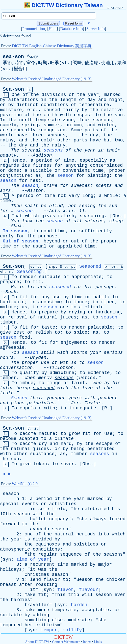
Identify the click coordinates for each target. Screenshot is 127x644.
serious (113, 353)
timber (8, 322)
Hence (18, 160)
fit (37, 282)
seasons (102, 120)
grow (74, 434)
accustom (49, 302)
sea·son (13, 57)
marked (112, 95)
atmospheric (15, 549)
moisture (11, 110)
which (32, 216)
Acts (54, 211)
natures (94, 221)
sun (119, 115)
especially (93, 160)
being (23, 388)
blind (56, 206)
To (14, 277)
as (113, 160)
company (59, 519)
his (89, 287)
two (119, 140)
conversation (16, 368)
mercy (45, 378)
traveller (37, 605)
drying (77, 312)
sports (79, 353)
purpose (48, 236)
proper (117, 170)
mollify (72, 630)
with (66, 115)
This (60, 595)
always (98, 519)
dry (94, 135)
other (64, 140)
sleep (116, 221)
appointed (70, 246)
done (14, 170)
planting (98, 176)
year (93, 95)
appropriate (86, 277)
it (33, 569)
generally (23, 130)
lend (35, 580)
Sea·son (13, 89)
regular (48, 554)
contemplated (107, 165)
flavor (52, 580)
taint (78, 383)
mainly (71, 110)
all (78, 221)
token (40, 464)
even (120, 595)
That (17, 216)
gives (48, 216)
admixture (62, 373)
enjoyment (73, 342)
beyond (52, 241)
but (108, 140)
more (44, 610)
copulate (31, 408)
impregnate (83, 408)
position (11, 115)
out (75, 241)
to (98, 115)
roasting (46, 585)
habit (100, 297)
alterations (23, 100)
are (4, 130)
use (57, 297)
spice (81, 332)
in (44, 100)
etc (31, 110)
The (15, 150)
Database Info (71, 29)
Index (87, 642)
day (91, 100)
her (29, 625)
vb (2, 272)
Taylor (93, 403)
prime (50, 186)
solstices (86, 544)
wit (64, 363)
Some (76, 130)
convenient (77, 170)
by (3, 100)
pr (114, 267)
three (37, 135)
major (105, 564)
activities (63, 504)
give (5, 332)
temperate (48, 120)
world (7, 135)
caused (52, 110)
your (96, 353)
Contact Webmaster (66, 642)
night (116, 100)
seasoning (92, 216)
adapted (29, 439)
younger (56, 398)
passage (105, 287)
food (25, 337)
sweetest (82, 186)
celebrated (95, 509)
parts (91, 130)
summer (52, 125)
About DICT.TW (37, 642)
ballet (38, 519)
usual (40, 246)
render (28, 277)
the (35, 95)
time (69, 160)
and (102, 100)
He (14, 287)
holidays (11, 569)
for (59, 165)
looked (117, 519)
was (42, 569)
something (37, 620)
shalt (31, 206)
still (48, 353)
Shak (16, 226)
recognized (52, 130)
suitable (41, 170)
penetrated (101, 449)
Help (53, 29)
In (3, 120)
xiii (68, 211)
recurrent (42, 564)
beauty (8, 155)
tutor (7, 388)
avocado (40, 529)
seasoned (60, 287)
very (74, 196)
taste (48, 327)
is (22, 287)
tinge (54, 383)
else (57, 620)
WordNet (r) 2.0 (25, 484)
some (44, 509)
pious (18, 403)
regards (10, 165)
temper (8, 378)
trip (74, 595)
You (15, 221)
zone (68, 120)
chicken (116, 580)
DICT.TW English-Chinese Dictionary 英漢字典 (52, 46)
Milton (35, 191)
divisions (54, 95)
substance (42, 454)
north (26, 120)
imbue (27, 383)
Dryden (38, 358)
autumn (74, 125)
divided (42, 539)
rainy (7, 140)
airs (5, 191)
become (28, 434)
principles (41, 403)
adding (41, 615)
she (83, 519)
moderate (99, 373)
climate (94, 307)
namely (8, 125)
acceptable (95, 610)
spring (30, 125)
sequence (71, 554)
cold (46, 140)
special (10, 504)
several (31, 150)
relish (66, 216)
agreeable (12, 348)
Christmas (37, 575)
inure (81, 302)
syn (7, 559)
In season (15, 231)
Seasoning (29, 272)
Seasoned (90, 266)
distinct (27, 105)
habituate (12, 302)
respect (83, 115)
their (113, 150)
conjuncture (15, 176)
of (25, 95)
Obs (116, 216)
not (62, 196)
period (44, 160)
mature (8, 307)
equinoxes (48, 544)
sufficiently (95, 231)
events (30, 504)
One (16, 95)
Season (19, 398)
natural (48, 317)
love (87, 388)
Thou (16, 206)
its (26, 165)
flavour (89, 590)
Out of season (20, 241)
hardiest (22, 600)
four (84, 120)
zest (19, 332)
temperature (94, 105)
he (77, 509)
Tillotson (61, 368)
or (3, 105)
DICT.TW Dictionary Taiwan (63, 5)
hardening (108, 312)
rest (35, 181)
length (68, 100)
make (30, 595)
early (7, 236)
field (59, 509)
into (104, 534)
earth (50, 115)
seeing (87, 206)
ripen (108, 302)
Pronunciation (34, 29)
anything (76, 165)
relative (112, 110)
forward (10, 524)
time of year (33, 559)
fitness (42, 165)
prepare (10, 282)
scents (104, 186)
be (44, 206)
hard (66, 444)
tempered (11, 625)
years (75, 398)
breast (8, 585)
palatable (100, 327)
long (88, 196)
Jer (75, 403)
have (22, 135)
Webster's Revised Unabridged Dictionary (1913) (52, 79)
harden (79, 605)
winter (106, 125)
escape (104, 444)
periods (86, 534)
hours (7, 358)
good (46, 231)
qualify (29, 373)
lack (27, 221)
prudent (108, 398)
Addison (42, 155)
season (66, 176)
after (26, 585)
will (87, 595)
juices (68, 317)
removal (18, 317)
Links (98, 642)
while (111, 196)
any (46, 297)
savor (67, 464)
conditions (55, 105)
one (64, 307)
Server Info (95, 29)
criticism (48, 625)
